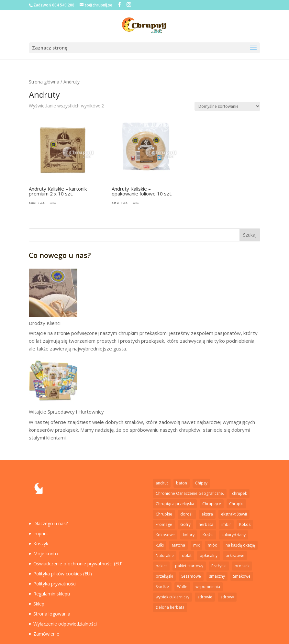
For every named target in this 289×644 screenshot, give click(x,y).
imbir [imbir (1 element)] (226, 524)
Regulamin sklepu (52, 594)
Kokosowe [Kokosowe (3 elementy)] (165, 535)
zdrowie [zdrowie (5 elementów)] (205, 597)
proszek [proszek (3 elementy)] (242, 566)
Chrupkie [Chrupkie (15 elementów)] (164, 514)
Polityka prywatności (55, 584)
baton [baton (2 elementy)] (182, 483)
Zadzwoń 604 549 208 (54, 5)
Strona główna (44, 82)
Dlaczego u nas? (50, 523)
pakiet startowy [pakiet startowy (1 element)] (189, 566)
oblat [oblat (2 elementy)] (187, 555)
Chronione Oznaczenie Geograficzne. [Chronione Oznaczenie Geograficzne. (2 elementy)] (190, 493)
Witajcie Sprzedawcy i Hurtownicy (66, 412)
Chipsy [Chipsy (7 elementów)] (201, 483)
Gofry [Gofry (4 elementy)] (185, 524)
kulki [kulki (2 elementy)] (160, 545)
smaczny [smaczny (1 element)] (217, 576)
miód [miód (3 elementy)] (213, 545)
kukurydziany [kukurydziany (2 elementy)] (234, 535)
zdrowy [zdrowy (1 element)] (227, 597)
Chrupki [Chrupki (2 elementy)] (236, 504)
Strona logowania (52, 614)
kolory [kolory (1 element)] (189, 535)
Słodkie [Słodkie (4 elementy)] (162, 587)
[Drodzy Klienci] (53, 294)
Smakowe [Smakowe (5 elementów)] (242, 576)
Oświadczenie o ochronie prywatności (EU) (78, 564)
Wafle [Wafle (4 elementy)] (182, 587)
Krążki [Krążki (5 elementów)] (208, 535)
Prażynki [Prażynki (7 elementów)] (219, 566)
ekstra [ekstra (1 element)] (207, 514)
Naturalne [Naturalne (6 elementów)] (165, 555)
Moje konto (46, 554)
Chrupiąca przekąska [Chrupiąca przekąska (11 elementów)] (175, 504)
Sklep (39, 604)
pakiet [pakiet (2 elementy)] (161, 566)
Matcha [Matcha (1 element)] (178, 545)
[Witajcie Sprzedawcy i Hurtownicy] (53, 383)
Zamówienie (46, 634)
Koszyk (41, 544)
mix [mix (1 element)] (196, 545)
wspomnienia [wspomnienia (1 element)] (208, 587)
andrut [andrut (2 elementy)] (162, 483)
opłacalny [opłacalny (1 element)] (209, 555)
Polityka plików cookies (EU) (63, 574)
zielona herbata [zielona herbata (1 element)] (170, 607)
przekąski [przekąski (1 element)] (164, 576)
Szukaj (250, 235)
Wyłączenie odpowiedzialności (65, 624)
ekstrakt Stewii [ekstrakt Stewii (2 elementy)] (234, 514)
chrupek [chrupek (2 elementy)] (239, 493)
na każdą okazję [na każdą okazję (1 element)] (240, 545)
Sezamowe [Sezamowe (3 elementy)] (191, 576)
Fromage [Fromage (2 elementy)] (164, 524)
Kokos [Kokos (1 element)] (245, 524)
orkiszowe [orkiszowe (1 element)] (235, 555)
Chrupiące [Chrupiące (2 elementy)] (212, 504)
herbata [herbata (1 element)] (206, 524)
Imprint (41, 533)
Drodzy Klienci (45, 323)
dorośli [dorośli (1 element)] (187, 514)
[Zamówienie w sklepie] (227, 106)
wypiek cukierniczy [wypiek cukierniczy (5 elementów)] (172, 597)
